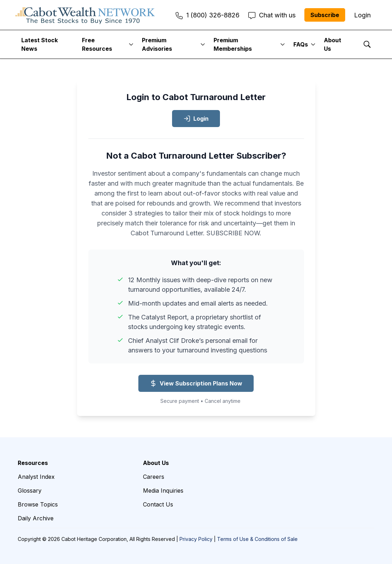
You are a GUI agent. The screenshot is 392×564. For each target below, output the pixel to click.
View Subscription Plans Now (196, 383)
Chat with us (272, 15)
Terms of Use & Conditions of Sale (257, 539)
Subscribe (325, 15)
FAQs (301, 44)
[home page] (85, 15)
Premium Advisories (157, 44)
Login (196, 119)
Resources (33, 463)
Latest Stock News (40, 44)
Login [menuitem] (362, 15)
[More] (131, 44)
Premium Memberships (233, 44)
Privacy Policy (196, 539)
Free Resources (97, 44)
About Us (333, 44)
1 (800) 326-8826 (208, 15)
